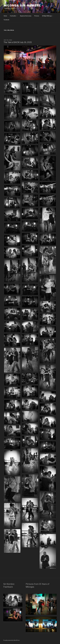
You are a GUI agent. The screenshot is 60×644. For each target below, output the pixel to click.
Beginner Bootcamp (26, 16)
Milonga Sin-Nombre (22, 6)
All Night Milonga (48, 16)
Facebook (6, 20)
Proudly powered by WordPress (11, 640)
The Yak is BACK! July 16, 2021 (18, 42)
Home (5, 16)
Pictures (37, 16)
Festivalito (14, 16)
